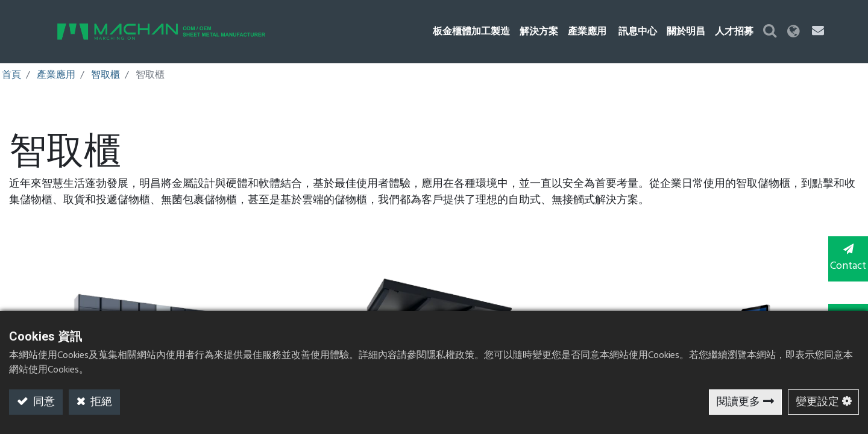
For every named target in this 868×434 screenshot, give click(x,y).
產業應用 (56, 75)
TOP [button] (844, 307)
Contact (844, 258)
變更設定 (817, 402)
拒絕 (100, 402)
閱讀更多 (738, 402)
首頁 (11, 75)
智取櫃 (105, 75)
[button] (793, 32)
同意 (43, 402)
